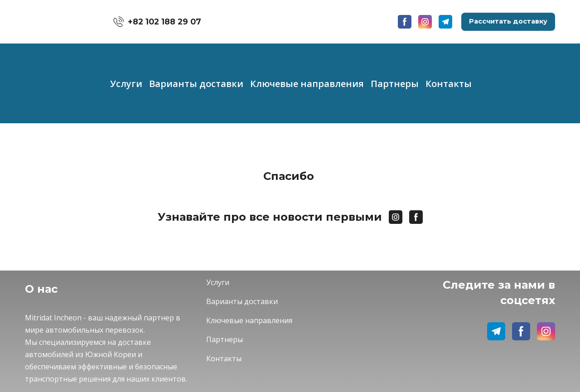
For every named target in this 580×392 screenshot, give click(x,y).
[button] (157, 22)
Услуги (126, 84)
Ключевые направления (307, 84)
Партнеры (395, 84)
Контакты (449, 84)
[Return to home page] (109, 288)
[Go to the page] (56, 22)
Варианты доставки (196, 84)
